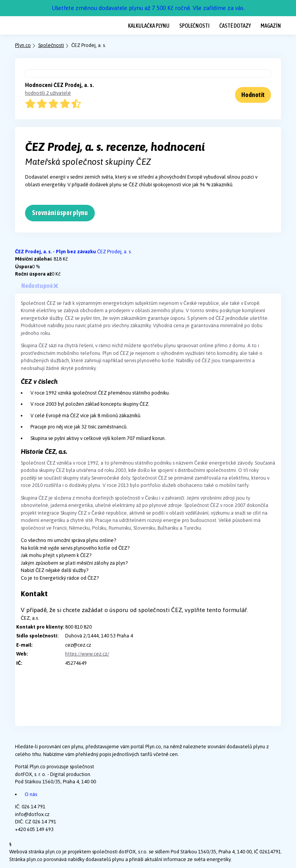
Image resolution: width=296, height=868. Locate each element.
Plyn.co (23, 45)
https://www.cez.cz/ (87, 654)
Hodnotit (253, 95)
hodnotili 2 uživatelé (48, 93)
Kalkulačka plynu (149, 26)
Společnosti (194, 26)
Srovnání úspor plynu (60, 213)
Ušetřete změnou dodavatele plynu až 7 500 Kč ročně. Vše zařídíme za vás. (148, 8)
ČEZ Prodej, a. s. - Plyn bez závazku (56, 252)
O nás (31, 794)
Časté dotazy (235, 26)
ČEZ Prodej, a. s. (114, 252)
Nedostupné (40, 286)
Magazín (271, 26)
